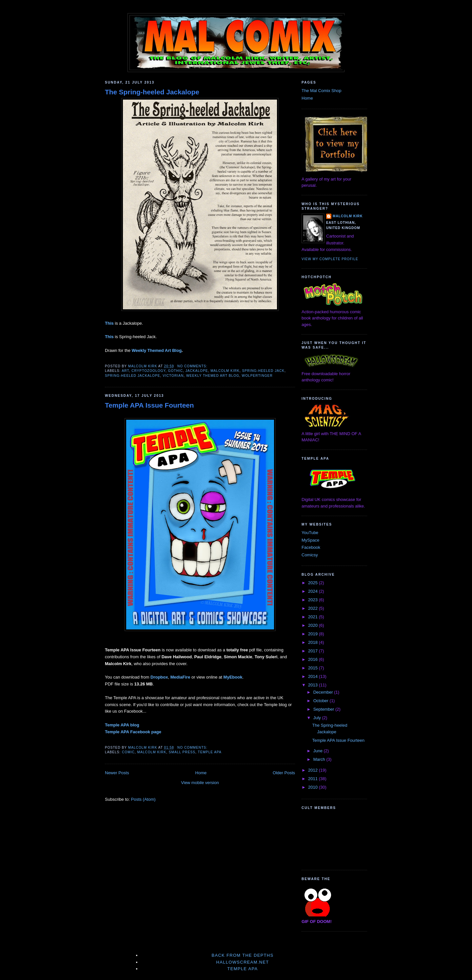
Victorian (173, 376)
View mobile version (200, 783)
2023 (314, 600)
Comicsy (310, 555)
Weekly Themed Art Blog (157, 350)
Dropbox (159, 677)
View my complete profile (330, 259)
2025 (314, 583)
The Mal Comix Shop (321, 91)
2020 (314, 625)
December (324, 692)
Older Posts (284, 773)
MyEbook (233, 677)
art (125, 371)
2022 (314, 608)
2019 (314, 634)
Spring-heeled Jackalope (133, 376)
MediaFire (180, 677)
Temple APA (209, 752)
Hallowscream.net (243, 962)
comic (128, 752)
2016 (314, 659)
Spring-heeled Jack (263, 371)
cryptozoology (148, 371)
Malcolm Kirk (225, 371)
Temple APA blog (122, 725)
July (318, 718)
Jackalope (197, 371)
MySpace (310, 540)
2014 (314, 676)
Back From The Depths (242, 955)
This (109, 323)
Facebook (311, 547)
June (319, 751)
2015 (314, 668)
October (322, 701)
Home (201, 773)
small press (182, 752)
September (324, 709)
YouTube (310, 533)
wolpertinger (257, 376)
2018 (314, 642)
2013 (314, 685)
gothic (176, 371)
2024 (314, 591)
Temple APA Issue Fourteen (149, 405)
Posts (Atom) (143, 799)
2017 (314, 651)
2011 (314, 779)
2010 (314, 787)
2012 (314, 770)
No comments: (193, 366)
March (320, 759)
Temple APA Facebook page (133, 732)
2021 (314, 617)
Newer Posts (117, 773)
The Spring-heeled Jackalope (152, 92)
